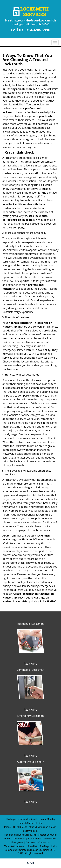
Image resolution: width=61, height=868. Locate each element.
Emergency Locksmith (30, 716)
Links (54, 846)
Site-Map (44, 846)
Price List (32, 846)
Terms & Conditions (14, 846)
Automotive (50, 839)
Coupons (31, 842)
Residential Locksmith (31, 624)
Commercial (34, 839)
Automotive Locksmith (30, 762)
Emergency (17, 842)
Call (30, 863)
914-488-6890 (38, 30)
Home (7, 839)
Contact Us (44, 842)
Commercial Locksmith (31, 670)
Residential (19, 839)
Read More (30, 664)
